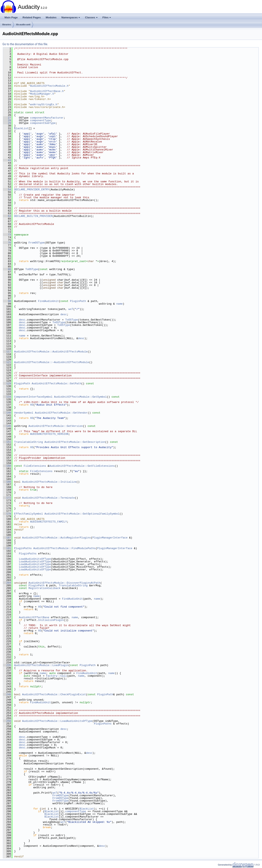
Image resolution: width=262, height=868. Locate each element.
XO (32, 405)
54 (7, 190)
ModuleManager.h (42, 94)
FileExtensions (35, 466)
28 (7, 120)
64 (7, 216)
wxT (71, 309)
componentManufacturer (47, 118)
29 (7, 123)
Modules (51, 17)
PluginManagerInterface (110, 538)
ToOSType (32, 269)
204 (7, 583)
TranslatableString (28, 442)
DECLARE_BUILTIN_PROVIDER (33, 216)
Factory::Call (56, 676)
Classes (91, 17)
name (119, 304)
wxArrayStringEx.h (44, 104)
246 (7, 694)
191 (7, 548)
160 (7, 466)
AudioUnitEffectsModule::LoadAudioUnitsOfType (57, 721)
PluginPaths (23, 548)
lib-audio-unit (23, 25)
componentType (40, 120)
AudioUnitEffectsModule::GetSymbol (80, 397)
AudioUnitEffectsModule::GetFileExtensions (82, 466)
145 (7, 426)
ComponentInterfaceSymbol (33, 397)
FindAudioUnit (48, 301)
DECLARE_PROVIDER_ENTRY (32, 190)
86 (7, 269)
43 (7, 160)
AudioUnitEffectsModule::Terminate (48, 498)
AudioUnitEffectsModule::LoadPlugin (41, 665)
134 (7, 397)
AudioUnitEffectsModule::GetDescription (75, 442)
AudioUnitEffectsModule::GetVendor (61, 413)
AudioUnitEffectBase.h (47, 91)
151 (7, 442)
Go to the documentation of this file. (25, 44)
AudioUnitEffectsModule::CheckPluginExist (54, 694)
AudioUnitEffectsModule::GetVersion (56, 426)
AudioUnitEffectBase (34, 617)
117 (7, 352)
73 (7, 235)
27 (7, 118)
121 (7, 362)
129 (7, 384)
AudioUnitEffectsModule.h (49, 86)
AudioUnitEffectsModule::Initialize (49, 482)
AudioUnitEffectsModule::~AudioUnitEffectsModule (52, 362)
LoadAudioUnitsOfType (35, 559)
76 (7, 243)
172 (7, 498)
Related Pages (32, 17)
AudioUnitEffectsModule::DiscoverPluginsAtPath (64, 583)
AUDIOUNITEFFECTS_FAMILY (48, 522)
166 (7, 482)
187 (7, 538)
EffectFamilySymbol (28, 514)
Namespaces (71, 17)
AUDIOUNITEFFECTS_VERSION (49, 434)
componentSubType (43, 123)
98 (7, 301)
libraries (7, 25)
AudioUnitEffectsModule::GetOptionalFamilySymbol (82, 514)
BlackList (21, 128)
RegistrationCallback (44, 588)
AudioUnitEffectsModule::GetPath (56, 384)
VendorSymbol (24, 413)
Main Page (11, 17)
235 (7, 665)
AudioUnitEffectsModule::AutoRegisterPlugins (56, 538)
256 (7, 721)
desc (64, 314)
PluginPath (78, 301)
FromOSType (36, 243)
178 (7, 514)
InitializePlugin (51, 620)
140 (7, 413)
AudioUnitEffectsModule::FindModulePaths (64, 548)
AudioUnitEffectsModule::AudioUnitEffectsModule (51, 352)
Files (107, 17)
